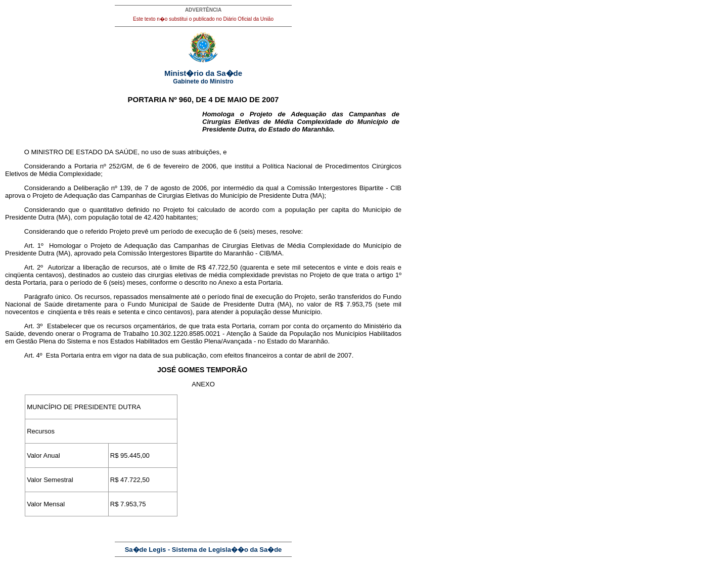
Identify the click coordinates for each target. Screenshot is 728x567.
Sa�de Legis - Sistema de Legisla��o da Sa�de (203, 550)
